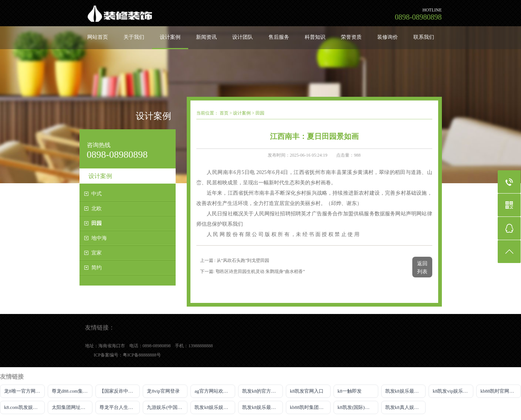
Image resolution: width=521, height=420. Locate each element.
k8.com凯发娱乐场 (23, 407)
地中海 (99, 238)
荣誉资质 (351, 37)
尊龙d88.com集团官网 (72, 391)
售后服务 (279, 37)
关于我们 (134, 37)
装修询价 (388, 37)
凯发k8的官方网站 (261, 391)
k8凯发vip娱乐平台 (453, 391)
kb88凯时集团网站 (309, 407)
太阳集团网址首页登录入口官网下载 (72, 407)
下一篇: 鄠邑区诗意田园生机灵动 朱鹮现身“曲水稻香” (253, 272)
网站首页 (98, 37)
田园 (97, 223)
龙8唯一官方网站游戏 (24, 391)
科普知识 (315, 37)
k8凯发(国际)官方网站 (358, 407)
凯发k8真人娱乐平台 (406, 407)
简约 (97, 268)
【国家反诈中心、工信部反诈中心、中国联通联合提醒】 (120, 391)
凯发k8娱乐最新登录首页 (406, 391)
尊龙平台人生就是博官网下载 (120, 407)
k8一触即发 (350, 391)
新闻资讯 (206, 37)
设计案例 (170, 37)
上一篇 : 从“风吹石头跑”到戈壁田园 (235, 260)
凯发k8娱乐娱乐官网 (215, 407)
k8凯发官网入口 (307, 391)
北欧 (97, 209)
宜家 (97, 253)
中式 (97, 194)
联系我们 (424, 37)
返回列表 (422, 268)
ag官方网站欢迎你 (214, 391)
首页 (224, 113)
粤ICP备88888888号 (142, 355)
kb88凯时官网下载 (500, 391)
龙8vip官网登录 (163, 391)
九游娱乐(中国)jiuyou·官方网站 (167, 407)
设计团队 (243, 37)
